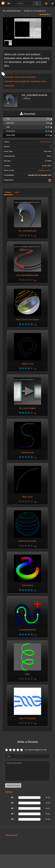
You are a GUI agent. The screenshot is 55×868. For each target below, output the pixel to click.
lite (28, 81)
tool (13, 86)
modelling (35, 81)
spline (7, 86)
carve (17, 77)
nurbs (43, 81)
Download (27, 114)
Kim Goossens (46, 142)
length (23, 81)
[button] (9, 3)
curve (23, 77)
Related (8, 192)
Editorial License (45, 170)
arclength (9, 77)
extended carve (12, 81)
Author (17, 192)
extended (31, 77)
